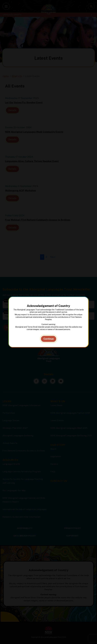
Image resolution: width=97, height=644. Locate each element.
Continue (49, 339)
